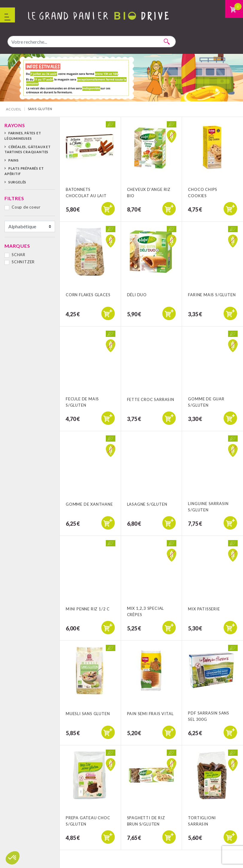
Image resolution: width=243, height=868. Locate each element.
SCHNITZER (23, 262)
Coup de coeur (26, 207)
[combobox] (92, 42)
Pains (14, 160)
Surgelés (17, 182)
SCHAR (19, 255)
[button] (13, 858)
